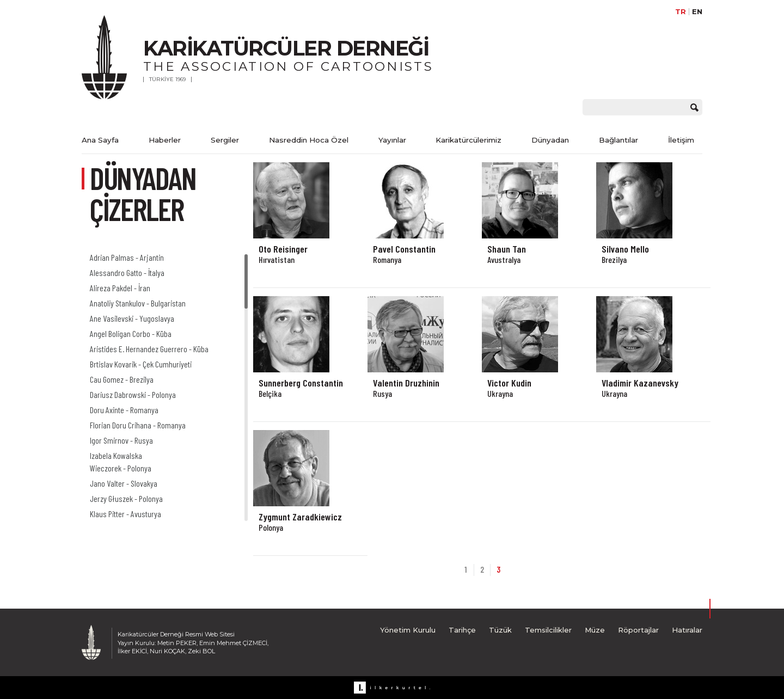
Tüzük (500, 630)
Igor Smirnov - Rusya (121, 440)
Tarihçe (462, 630)
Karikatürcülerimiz (468, 140)
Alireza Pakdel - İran (120, 288)
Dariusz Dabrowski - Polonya (133, 394)
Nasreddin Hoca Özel (309, 140)
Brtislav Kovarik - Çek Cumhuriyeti (141, 364)
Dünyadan (550, 140)
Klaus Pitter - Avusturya (125, 514)
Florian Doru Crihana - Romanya (138, 425)
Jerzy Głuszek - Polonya (126, 498)
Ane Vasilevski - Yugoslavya (132, 318)
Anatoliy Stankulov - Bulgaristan (138, 303)
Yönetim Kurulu (408, 630)
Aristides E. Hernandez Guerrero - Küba (149, 349)
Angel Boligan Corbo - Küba (131, 333)
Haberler (165, 140)
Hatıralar (687, 630)
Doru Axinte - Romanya (124, 410)
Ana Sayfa (100, 140)
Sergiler (225, 140)
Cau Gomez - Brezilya (122, 379)
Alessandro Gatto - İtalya (127, 272)
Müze (595, 630)
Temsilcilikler (548, 630)
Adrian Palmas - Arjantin (127, 257)
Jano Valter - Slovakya (124, 483)
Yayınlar (392, 140)
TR (681, 12)
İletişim (681, 140)
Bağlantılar (618, 140)
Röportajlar (638, 630)
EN (697, 12)
